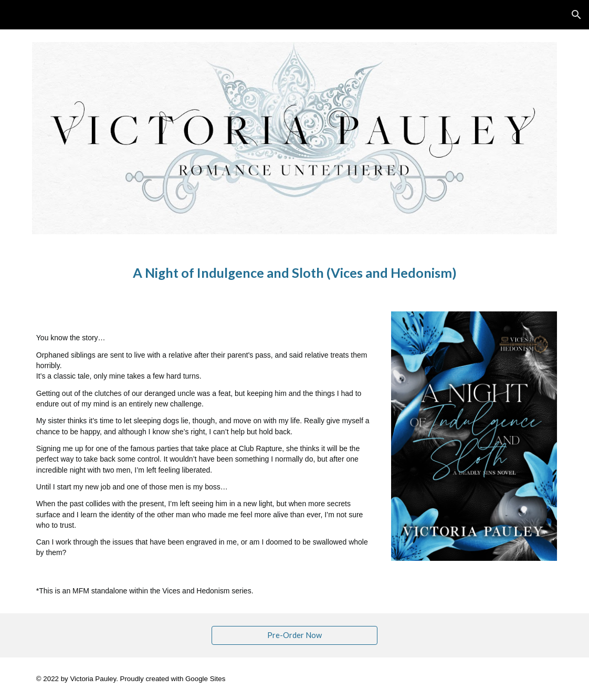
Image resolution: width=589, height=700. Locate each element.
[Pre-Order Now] (294, 635)
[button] (576, 15)
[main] (294, 273)
